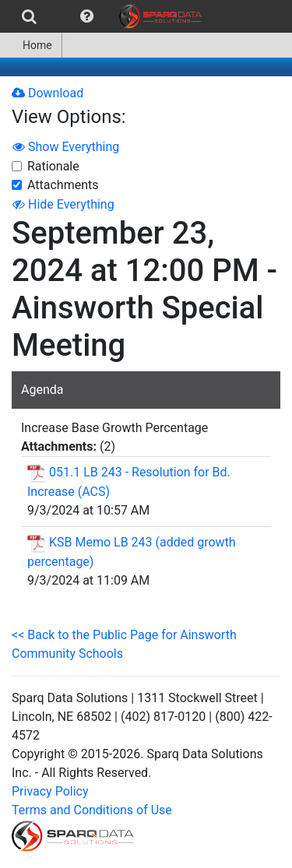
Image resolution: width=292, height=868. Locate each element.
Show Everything (66, 147)
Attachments (63, 185)
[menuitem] (29, 16)
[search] (29, 16)
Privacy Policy (50, 791)
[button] (87, 16)
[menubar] (105, 16)
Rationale (53, 166)
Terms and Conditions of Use (92, 810)
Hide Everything (63, 204)
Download (47, 93)
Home (31, 45)
